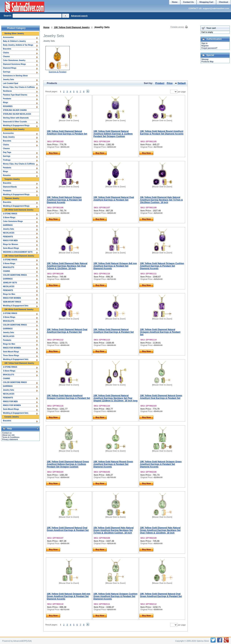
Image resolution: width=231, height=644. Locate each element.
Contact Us (188, 2)
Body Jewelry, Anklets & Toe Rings (18, 45)
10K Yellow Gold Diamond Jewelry (72, 27)
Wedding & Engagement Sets (16, 306)
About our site (8, 435)
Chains (6, 53)
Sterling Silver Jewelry (14, 33)
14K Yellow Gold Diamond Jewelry (19, 256)
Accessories (8, 37)
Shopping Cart (206, 2)
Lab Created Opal (11, 83)
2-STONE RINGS (10, 214)
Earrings (7, 72)
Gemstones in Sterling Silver (15, 76)
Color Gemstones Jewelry (14, 60)
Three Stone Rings (11, 355)
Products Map (207, 62)
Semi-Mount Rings (11, 248)
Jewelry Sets (8, 79)
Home (46, 27)
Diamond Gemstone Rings (14, 64)
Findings (7, 160)
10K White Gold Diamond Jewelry (19, 309)
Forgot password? (209, 48)
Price (170, 83)
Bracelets (7, 49)
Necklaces (7, 91)
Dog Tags (7, 152)
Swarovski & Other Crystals (15, 122)
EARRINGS (8, 225)
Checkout (224, 2)
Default (182, 83)
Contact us (7, 433)
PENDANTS (8, 237)
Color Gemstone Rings (13, 221)
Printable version (177, 27)
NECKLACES (9, 233)
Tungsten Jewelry (12, 179)
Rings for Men (9, 294)
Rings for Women (11, 244)
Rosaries (7, 175)
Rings (5, 102)
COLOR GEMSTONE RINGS (15, 275)
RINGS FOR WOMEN (12, 298)
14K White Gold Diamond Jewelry (19, 210)
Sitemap (205, 59)
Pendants (7, 99)
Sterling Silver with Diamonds (16, 118)
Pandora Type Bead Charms (15, 95)
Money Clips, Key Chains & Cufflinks (19, 87)
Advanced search (79, 16)
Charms (6, 56)
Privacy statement (10, 439)
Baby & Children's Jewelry (14, 41)
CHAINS (6, 271)
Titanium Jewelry (12, 198)
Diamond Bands (10, 187)
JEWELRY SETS (10, 283)
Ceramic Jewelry (12, 417)
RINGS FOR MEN (10, 240)
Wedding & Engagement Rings (16, 125)
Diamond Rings (10, 68)
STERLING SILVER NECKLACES (17, 114)
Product (160, 83)
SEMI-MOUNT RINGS (12, 302)
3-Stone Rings (9, 217)
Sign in (204, 43)
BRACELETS (8, 267)
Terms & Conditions (11, 437)
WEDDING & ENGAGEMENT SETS (18, 252)
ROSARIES (8, 106)
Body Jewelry (9, 137)
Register (205, 46)
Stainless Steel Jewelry (14, 129)
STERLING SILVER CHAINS (15, 110)
